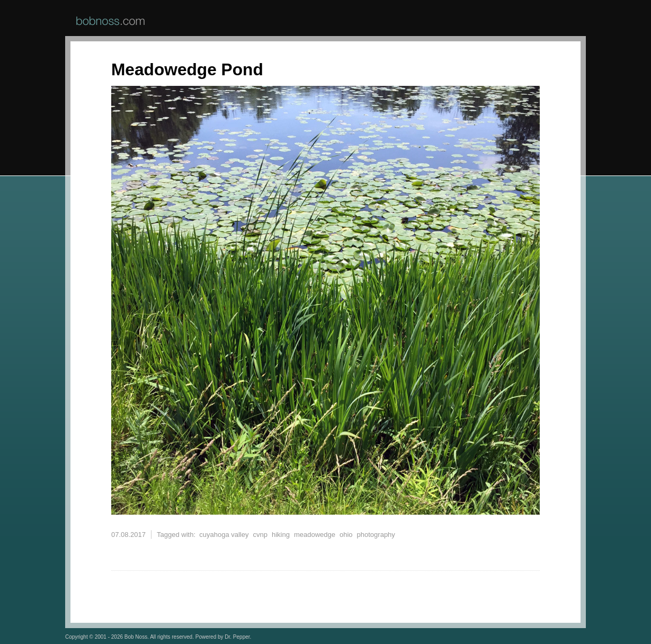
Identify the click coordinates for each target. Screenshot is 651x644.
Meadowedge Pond (187, 69)
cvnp (260, 535)
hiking (281, 535)
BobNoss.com (110, 21)
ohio (346, 535)
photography (376, 535)
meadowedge (315, 535)
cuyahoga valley (224, 535)
